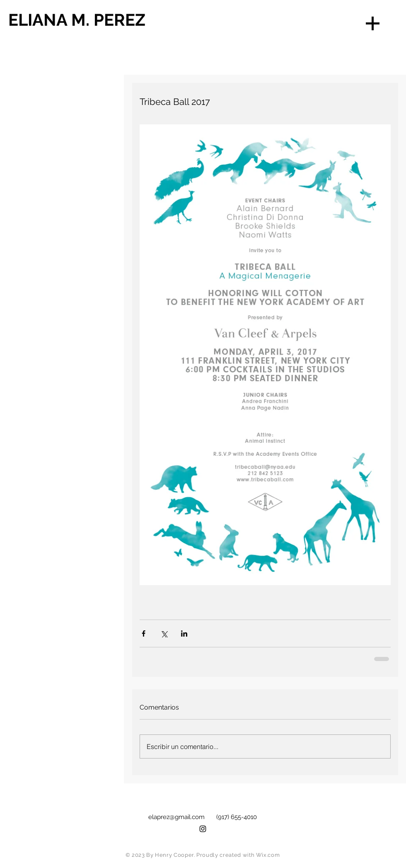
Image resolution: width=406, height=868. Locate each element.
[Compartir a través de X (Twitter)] (164, 633)
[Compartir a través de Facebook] (144, 633)
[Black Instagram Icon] (203, 829)
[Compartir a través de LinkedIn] (184, 633)
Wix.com (268, 855)
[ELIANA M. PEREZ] (91, 20)
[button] (373, 23)
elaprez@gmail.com (176, 817)
